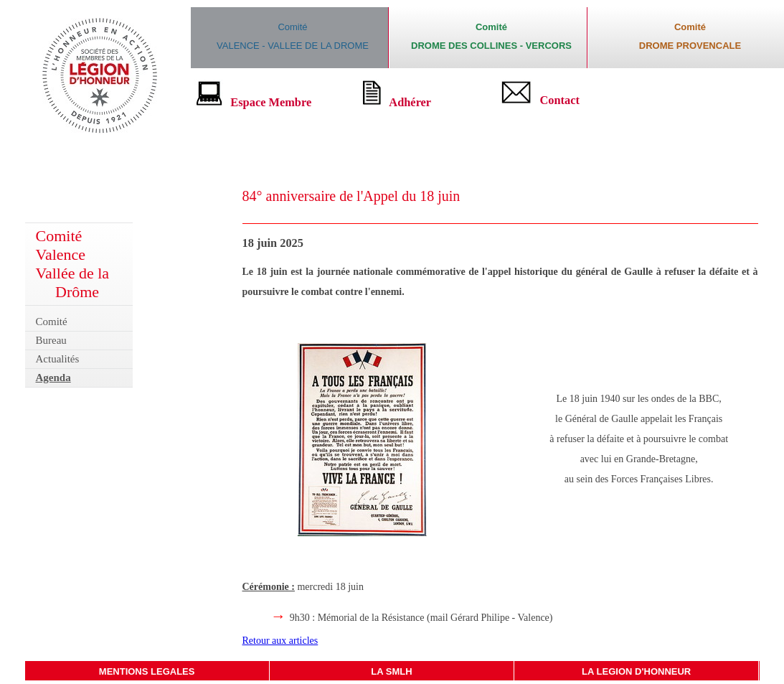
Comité (52, 322)
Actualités (58, 359)
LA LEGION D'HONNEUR (636, 671)
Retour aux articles (280, 641)
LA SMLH (391, 671)
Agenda (53, 378)
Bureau (51, 340)
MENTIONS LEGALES (147, 671)
